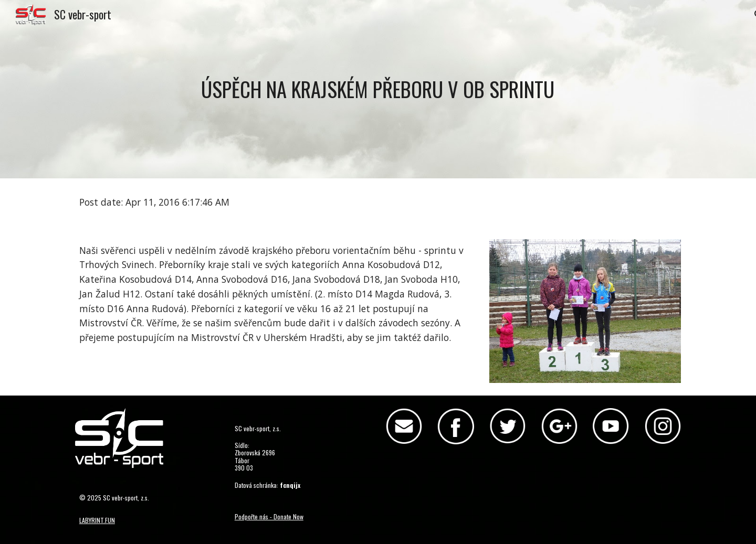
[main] (378, 89)
